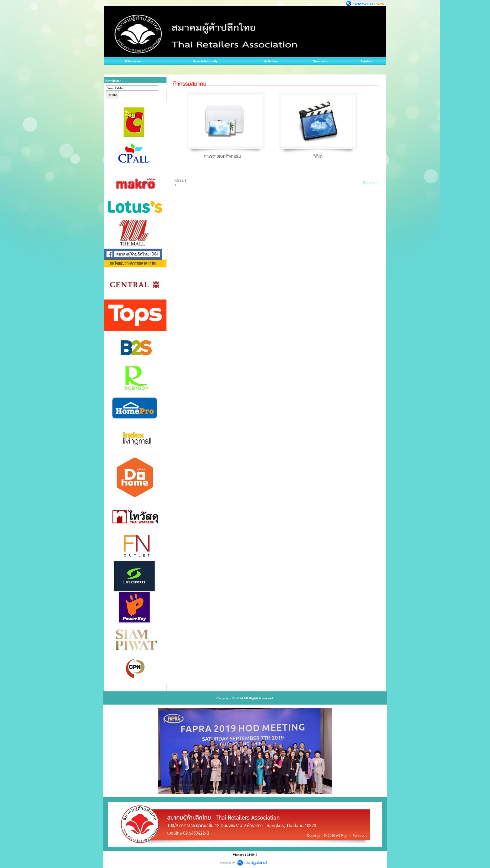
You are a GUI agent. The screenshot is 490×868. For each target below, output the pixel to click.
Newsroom (320, 61)
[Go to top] (371, 182)
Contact (367, 61)
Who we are (133, 61)
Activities (271, 61)
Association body (205, 61)
